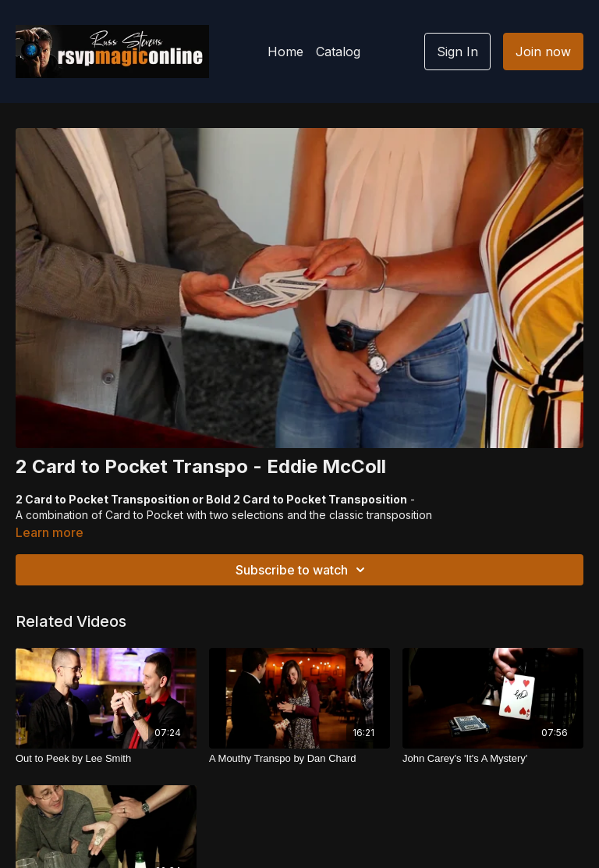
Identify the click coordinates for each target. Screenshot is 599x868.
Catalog (338, 52)
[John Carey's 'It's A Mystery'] (493, 759)
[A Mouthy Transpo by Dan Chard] (299, 759)
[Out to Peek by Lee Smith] (106, 759)
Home (285, 52)
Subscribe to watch (303, 570)
